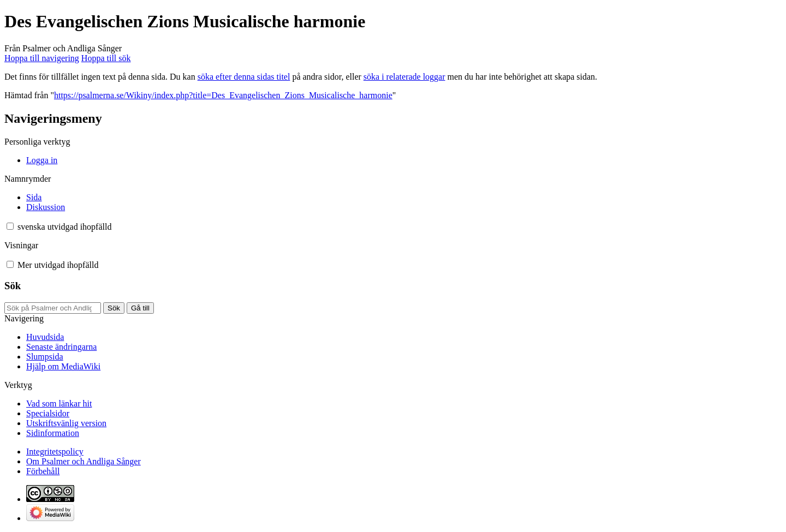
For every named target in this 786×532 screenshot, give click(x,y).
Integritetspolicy (55, 452)
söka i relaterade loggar (404, 77)
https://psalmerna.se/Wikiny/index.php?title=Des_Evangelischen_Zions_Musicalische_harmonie (223, 95)
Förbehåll (43, 471)
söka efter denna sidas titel (244, 77)
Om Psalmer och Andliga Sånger (84, 461)
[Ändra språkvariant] (64, 227)
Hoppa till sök (106, 58)
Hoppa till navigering (42, 58)
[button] (10, 226)
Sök (13, 286)
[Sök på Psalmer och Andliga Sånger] (53, 308)
